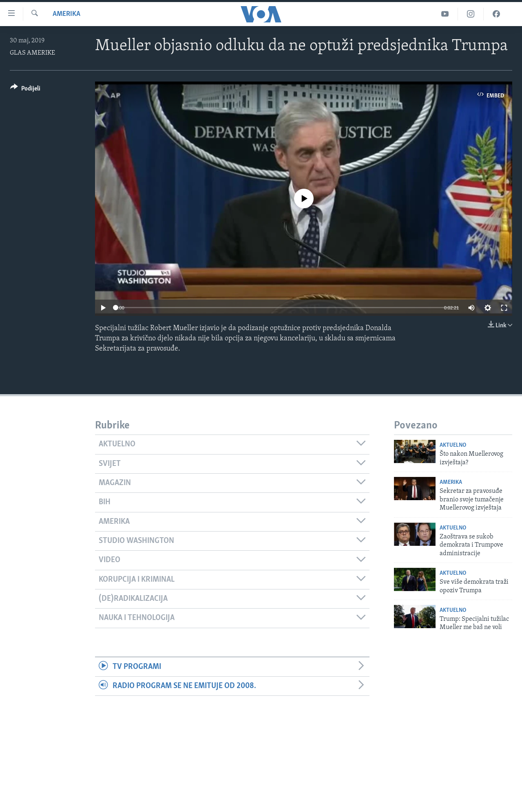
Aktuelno (453, 445)
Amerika (66, 14)
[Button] (25, 90)
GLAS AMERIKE (32, 53)
